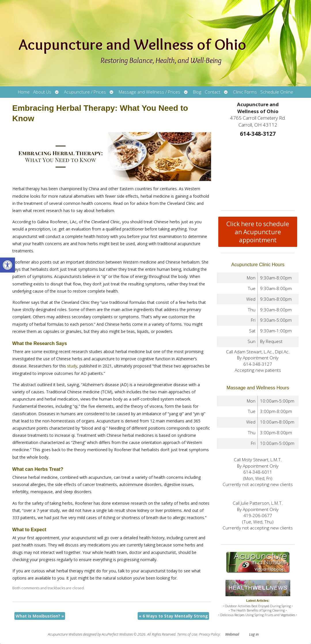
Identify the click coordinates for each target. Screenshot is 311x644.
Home (24, 92)
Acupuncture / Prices (85, 92)
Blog (197, 92)
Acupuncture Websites (65, 634)
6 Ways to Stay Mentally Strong (173, 616)
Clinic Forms (245, 92)
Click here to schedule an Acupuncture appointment (258, 232)
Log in (254, 634)
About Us (42, 92)
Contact (213, 92)
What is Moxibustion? (40, 616)
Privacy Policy (209, 634)
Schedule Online (277, 92)
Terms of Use (187, 634)
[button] (7, 265)
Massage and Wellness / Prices (149, 92)
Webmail (232, 634)
